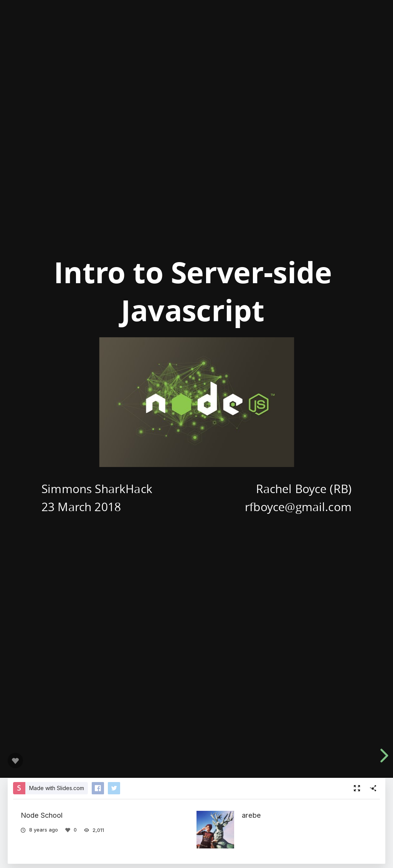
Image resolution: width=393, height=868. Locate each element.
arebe (251, 815)
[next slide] (383, 756)
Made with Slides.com (57, 788)
